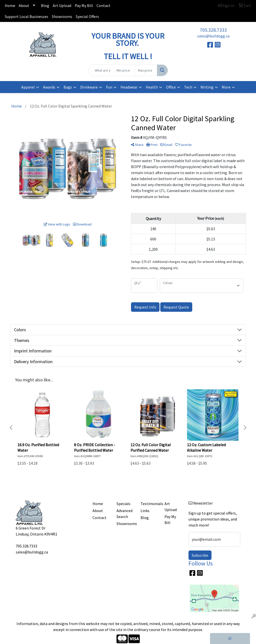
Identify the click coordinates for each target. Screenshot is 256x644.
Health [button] (152, 87)
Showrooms (62, 16)
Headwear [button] (129, 87)
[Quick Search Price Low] (125, 70)
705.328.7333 (213, 30)
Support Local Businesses (26, 16)
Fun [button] (109, 87)
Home (10, 5)
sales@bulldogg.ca (213, 36)
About (24, 5)
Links (145, 511)
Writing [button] (207, 87)
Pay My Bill (84, 5)
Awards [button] (49, 87)
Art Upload (62, 5)
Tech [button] (188, 87)
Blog (45, 5)
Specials (123, 504)
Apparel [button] (28, 87)
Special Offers (87, 16)
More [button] (226, 87)
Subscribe (200, 555)
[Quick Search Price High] (146, 70)
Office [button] (171, 87)
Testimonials (149, 504)
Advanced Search (124, 514)
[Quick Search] (101, 70)
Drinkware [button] (89, 87)
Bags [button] (68, 87)
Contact (103, 5)
